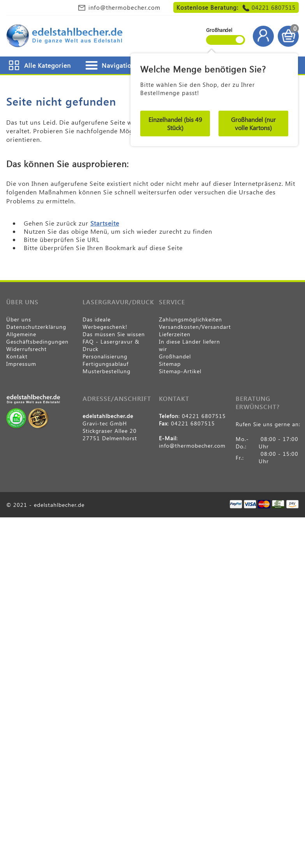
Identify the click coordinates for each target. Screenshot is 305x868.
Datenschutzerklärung (36, 327)
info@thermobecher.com (124, 7)
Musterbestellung (107, 371)
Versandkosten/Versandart (195, 327)
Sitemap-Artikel (180, 371)
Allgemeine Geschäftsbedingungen (37, 338)
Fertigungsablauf (106, 364)
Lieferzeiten (175, 334)
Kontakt (17, 356)
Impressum (21, 364)
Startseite (105, 223)
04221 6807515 (274, 7)
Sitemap (170, 364)
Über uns (19, 319)
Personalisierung (105, 356)
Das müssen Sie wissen (114, 334)
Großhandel (175, 356)
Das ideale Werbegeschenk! (105, 323)
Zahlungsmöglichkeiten (190, 319)
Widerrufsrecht (26, 349)
